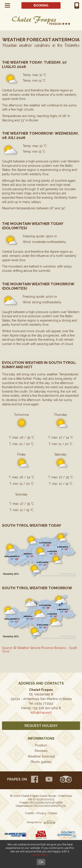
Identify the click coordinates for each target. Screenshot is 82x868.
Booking (41, 5)
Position (41, 745)
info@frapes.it (41, 713)
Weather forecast (41, 756)
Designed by (34, 822)
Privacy (41, 813)
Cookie (53, 813)
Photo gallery (41, 762)
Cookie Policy (40, 855)
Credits (30, 813)
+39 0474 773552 (77, 5)
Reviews (41, 751)
